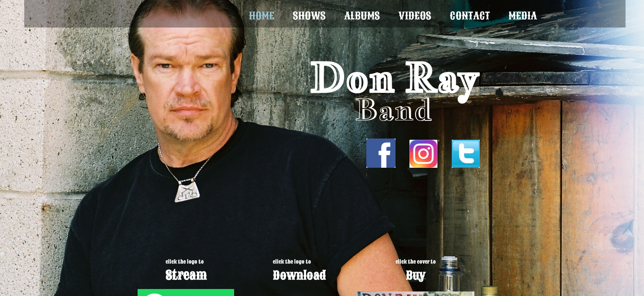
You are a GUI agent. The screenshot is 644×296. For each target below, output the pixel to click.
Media (523, 16)
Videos (415, 16)
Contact (470, 16)
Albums (362, 16)
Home (262, 16)
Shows (309, 16)
